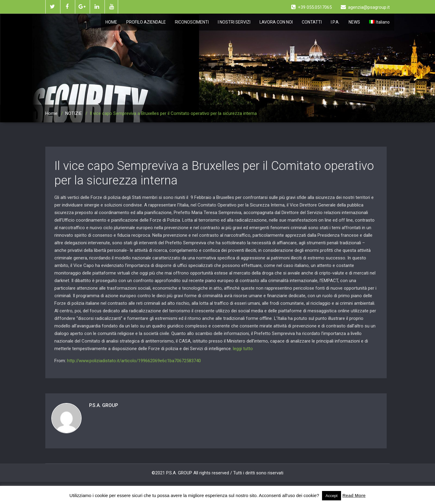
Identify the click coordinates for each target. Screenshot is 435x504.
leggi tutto (243, 349)
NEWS (354, 22)
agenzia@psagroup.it (365, 7)
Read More (354, 495)
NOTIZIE (74, 113)
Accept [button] (332, 496)
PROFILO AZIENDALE (146, 22)
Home (51, 113)
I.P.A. (335, 22)
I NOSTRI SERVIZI (234, 22)
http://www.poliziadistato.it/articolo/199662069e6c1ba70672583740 (134, 361)
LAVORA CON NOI (276, 22)
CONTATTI (312, 22)
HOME (111, 22)
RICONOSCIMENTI (192, 22)
